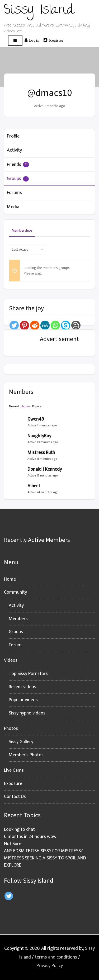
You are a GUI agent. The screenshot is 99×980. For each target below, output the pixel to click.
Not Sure (13, 844)
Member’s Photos (26, 755)
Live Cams (14, 770)
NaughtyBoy (39, 436)
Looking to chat (19, 829)
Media (13, 207)
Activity (14, 150)
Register (54, 40)
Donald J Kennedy (45, 469)
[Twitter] (14, 325)
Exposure (13, 784)
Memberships (22, 230)
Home (10, 579)
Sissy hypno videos (27, 713)
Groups (18, 179)
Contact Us (15, 797)
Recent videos (22, 687)
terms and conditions (56, 957)
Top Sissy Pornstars (28, 674)
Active (26, 406)
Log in (32, 40)
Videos (11, 660)
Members (18, 619)
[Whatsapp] (55, 325)
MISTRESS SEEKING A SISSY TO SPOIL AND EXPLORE (45, 862)
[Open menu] (15, 41)
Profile (13, 136)
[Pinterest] (24, 325)
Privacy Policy (50, 966)
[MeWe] (45, 325)
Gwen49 (36, 419)
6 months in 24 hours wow (30, 837)
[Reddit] (35, 325)
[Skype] (66, 325)
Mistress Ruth (41, 453)
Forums (14, 193)
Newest (14, 406)
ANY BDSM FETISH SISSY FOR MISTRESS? (43, 851)
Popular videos (23, 700)
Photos (11, 729)
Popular (37, 406)
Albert (34, 486)
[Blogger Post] (76, 325)
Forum (15, 645)
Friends (18, 165)
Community (15, 592)
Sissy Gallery (21, 742)
